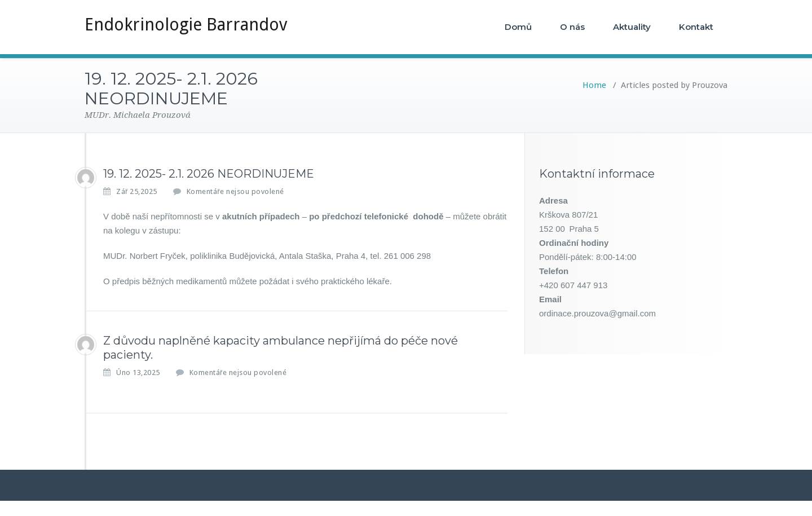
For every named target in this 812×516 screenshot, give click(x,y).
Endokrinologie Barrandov (186, 25)
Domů (518, 27)
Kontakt (696, 27)
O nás (572, 27)
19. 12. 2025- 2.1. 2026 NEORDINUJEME (209, 174)
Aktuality (632, 27)
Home (594, 85)
